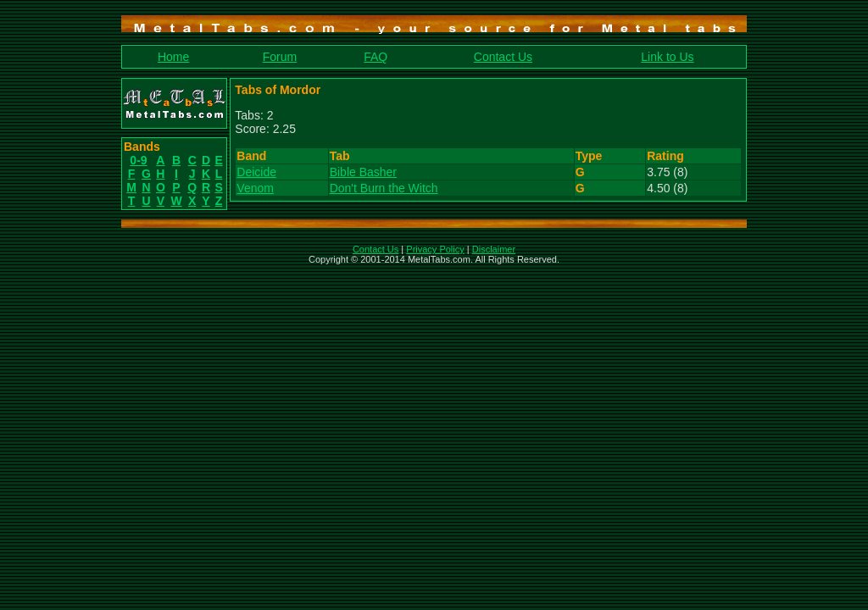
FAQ (376, 57)
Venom (255, 188)
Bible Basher (363, 172)
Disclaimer (494, 249)
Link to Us (667, 57)
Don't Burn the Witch (384, 188)
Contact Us (503, 57)
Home (173, 57)
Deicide (256, 172)
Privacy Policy (435, 249)
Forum (280, 57)
